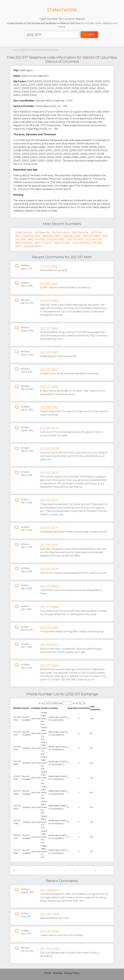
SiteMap (58, 973)
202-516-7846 (50, 914)
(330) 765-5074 (80, 233)
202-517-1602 (49, 266)
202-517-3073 (49, 428)
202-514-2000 (50, 949)
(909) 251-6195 (62, 243)
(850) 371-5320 (43, 243)
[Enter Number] (52, 35)
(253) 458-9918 (81, 243)
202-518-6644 (50, 890)
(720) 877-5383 (56, 239)
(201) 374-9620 (75, 239)
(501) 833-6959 (60, 233)
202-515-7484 (50, 931)
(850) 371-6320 (24, 243)
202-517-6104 (49, 645)
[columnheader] (18, 708)
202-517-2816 (49, 328)
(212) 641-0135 (94, 239)
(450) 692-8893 (32, 246)
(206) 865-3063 (31, 236)
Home (15, 50)
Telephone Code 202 (30, 50)
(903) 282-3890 (51, 236)
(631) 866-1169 (42, 233)
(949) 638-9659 (91, 236)
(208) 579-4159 (24, 233)
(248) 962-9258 (72, 236)
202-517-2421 (49, 284)
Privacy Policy (72, 973)
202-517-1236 (49, 408)
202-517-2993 (49, 301)
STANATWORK (62, 10)
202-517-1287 (49, 352)
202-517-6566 (49, 586)
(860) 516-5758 (36, 239)
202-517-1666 (49, 628)
